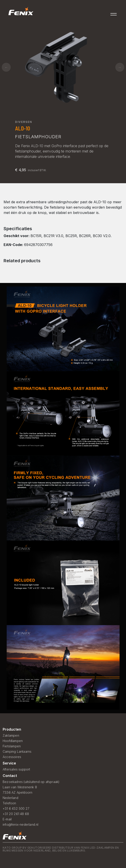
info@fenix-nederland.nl (21, 824)
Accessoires (12, 757)
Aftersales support (16, 769)
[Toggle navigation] (114, 13)
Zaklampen (11, 735)
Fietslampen (12, 746)
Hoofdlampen (13, 741)
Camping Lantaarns (17, 751)
